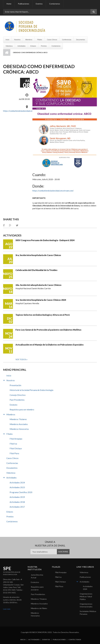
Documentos (81, 40)
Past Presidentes (17, 400)
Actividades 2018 (17, 502)
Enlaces (33, 46)
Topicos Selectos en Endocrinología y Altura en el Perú (43, 315)
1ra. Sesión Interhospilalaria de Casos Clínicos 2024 (41, 300)
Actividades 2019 (17, 497)
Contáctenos (55, 4)
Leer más (7, 609)
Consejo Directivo (18, 395)
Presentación (15, 385)
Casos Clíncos (52, 40)
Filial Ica (13, 444)
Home (9, 4)
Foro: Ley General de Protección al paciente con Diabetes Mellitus (48, 330)
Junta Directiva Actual (37, 576)
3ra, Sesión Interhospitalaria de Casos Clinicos (38, 255)
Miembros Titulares (18, 419)
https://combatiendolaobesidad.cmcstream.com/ (24, 111)
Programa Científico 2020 (21, 492)
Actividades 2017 (17, 507)
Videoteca (9, 46)
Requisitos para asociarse (37, 588)
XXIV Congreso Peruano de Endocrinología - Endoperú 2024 (45, 240)
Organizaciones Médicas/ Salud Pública (86, 596)
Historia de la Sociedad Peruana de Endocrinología (31, 390)
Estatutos (35, 582)
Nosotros (17, 40)
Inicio (7, 40)
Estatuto (13, 405)
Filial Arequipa (16, 439)
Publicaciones (24, 4)
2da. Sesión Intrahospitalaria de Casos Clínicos (38, 285)
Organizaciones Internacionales (86, 605)
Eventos (39, 4)
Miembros (29, 40)
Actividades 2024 (17, 483)
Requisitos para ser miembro (22, 410)
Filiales (40, 40)
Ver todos (21, 359)
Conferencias (67, 40)
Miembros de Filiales (39, 608)
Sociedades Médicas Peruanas (88, 613)
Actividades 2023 (17, 487)
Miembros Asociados (19, 424)
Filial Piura (14, 453)
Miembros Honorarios (19, 429)
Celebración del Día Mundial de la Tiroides (36, 270)
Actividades (21, 46)
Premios (44, 46)
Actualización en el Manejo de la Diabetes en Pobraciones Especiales (50, 345)
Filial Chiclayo (16, 448)
